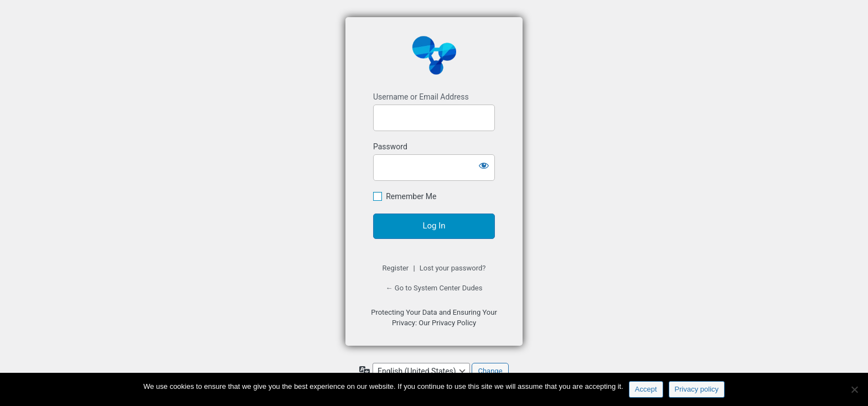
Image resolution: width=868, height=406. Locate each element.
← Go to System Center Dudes (434, 288)
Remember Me (411, 196)
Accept (646, 389)
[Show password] (484, 165)
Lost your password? (453, 268)
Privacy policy (697, 389)
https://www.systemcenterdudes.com (434, 55)
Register (396, 268)
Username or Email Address (421, 97)
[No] (854, 389)
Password (390, 147)
